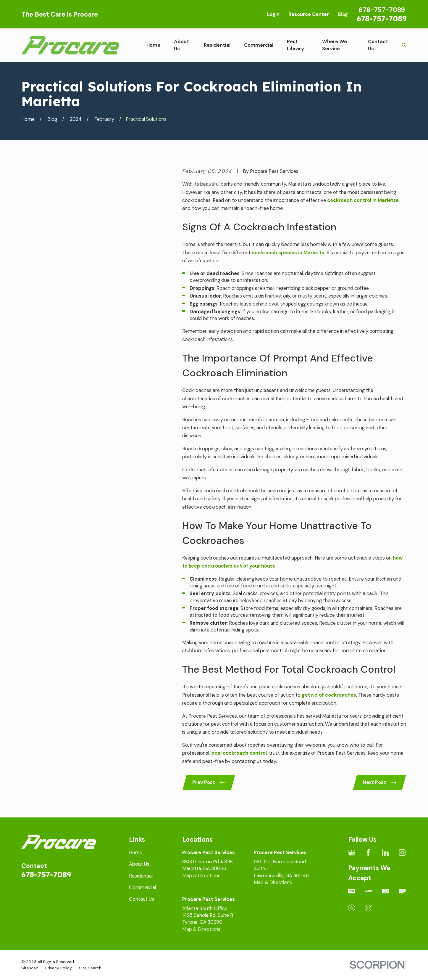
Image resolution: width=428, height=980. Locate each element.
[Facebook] (368, 853)
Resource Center (309, 14)
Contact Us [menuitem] (378, 45)
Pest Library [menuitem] (295, 45)
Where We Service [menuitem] (335, 45)
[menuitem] (30, 968)
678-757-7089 (382, 18)
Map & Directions (201, 876)
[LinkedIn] (385, 853)
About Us (139, 864)
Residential (141, 876)
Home (136, 853)
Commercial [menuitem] (259, 45)
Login (273, 14)
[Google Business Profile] (352, 853)
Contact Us (142, 899)
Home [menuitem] (153, 45)
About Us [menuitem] (181, 45)
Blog (343, 14)
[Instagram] (402, 853)
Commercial (142, 887)
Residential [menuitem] (217, 45)
